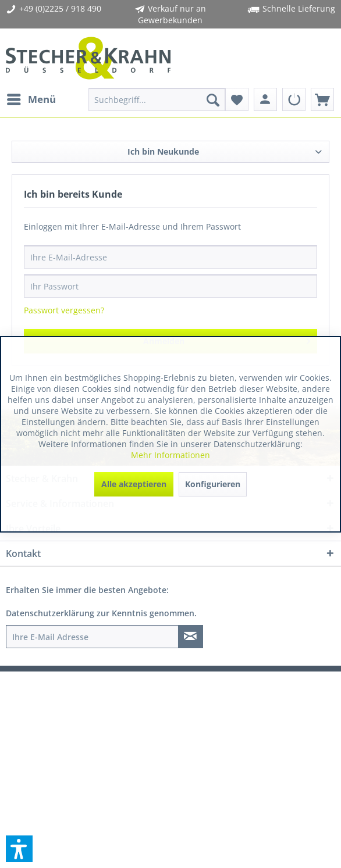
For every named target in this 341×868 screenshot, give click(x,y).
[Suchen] (213, 99)
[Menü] (31, 99)
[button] (19, 849)
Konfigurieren (213, 484)
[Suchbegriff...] (157, 99)
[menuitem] (31, 99)
